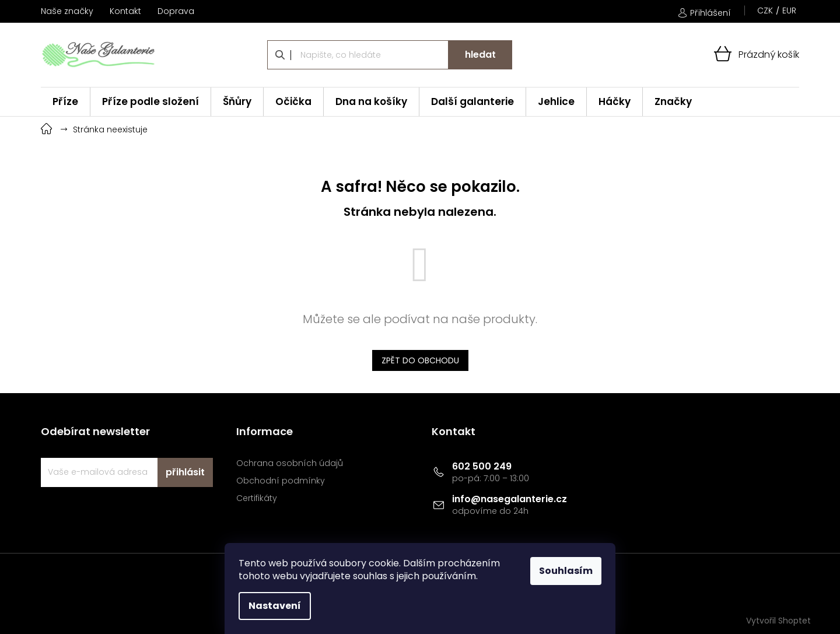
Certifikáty (257, 498)
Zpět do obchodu (420, 360)
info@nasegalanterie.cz (510, 499)
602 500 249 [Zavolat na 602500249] (482, 466)
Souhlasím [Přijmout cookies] (566, 571)
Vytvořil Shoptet (778, 621)
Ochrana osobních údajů (290, 463)
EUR (789, 10)
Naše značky (67, 11)
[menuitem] (65, 102)
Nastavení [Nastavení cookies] (275, 606)
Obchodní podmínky (281, 481)
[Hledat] (390, 55)
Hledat (480, 55)
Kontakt (125, 11)
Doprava (176, 11)
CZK (765, 10)
